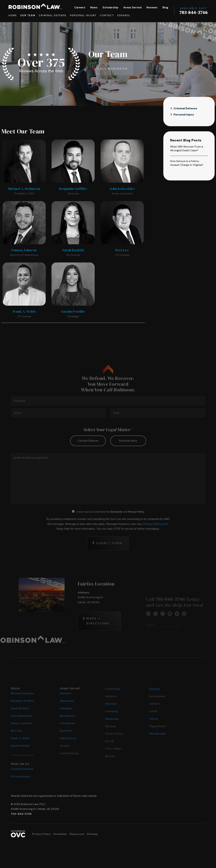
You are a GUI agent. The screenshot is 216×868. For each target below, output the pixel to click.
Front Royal (113, 698)
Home (13, 15)
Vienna (154, 728)
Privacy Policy (136, 521)
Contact (107, 15)
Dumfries (66, 739)
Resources (77, 834)
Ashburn (66, 702)
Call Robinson (112, 69)
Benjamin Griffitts (23, 710)
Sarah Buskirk (20, 717)
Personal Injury (83, 15)
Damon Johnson (21, 732)
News (94, 7)
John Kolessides (22, 725)
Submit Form (109, 552)
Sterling (154, 698)
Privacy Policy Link (155, 533)
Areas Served (132, 7)
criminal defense (88, 450)
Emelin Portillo (20, 754)
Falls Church (68, 747)
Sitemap (92, 834)
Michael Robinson (23, 702)
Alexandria (67, 710)
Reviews (152, 7)
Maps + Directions (98, 630)
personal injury (128, 450)
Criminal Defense (53, 15)
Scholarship (110, 7)
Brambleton (68, 725)
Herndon (111, 713)
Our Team (28, 15)
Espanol (124, 15)
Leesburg (112, 720)
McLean (110, 735)
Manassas (112, 728)
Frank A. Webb (20, 747)
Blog (165, 7)
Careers (80, 7)
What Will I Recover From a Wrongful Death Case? (187, 148)
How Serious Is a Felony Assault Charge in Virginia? (187, 163)
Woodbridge (157, 743)
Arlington (66, 717)
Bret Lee (16, 739)
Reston (110, 765)
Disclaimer (117, 521)
